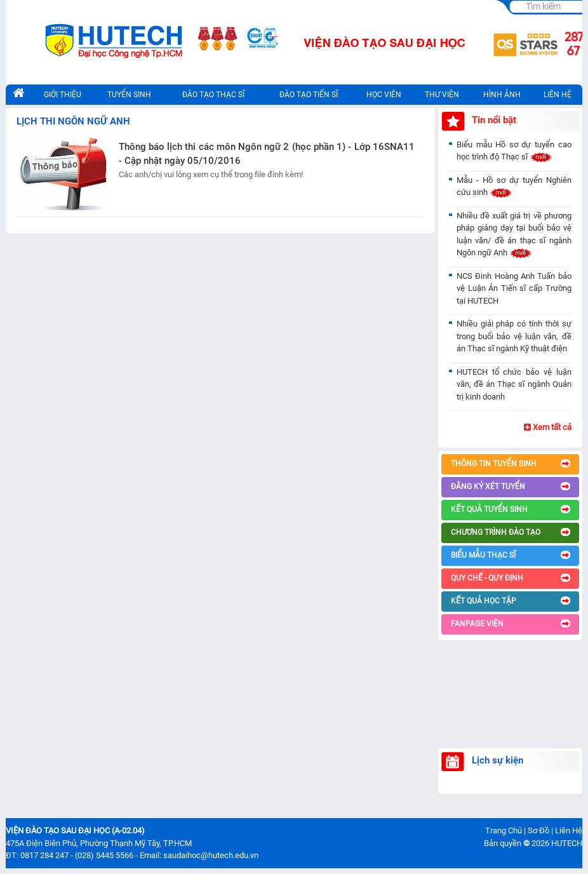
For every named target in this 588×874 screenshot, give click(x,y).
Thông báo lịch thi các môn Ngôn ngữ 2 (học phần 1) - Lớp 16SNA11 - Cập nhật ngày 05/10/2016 (267, 154)
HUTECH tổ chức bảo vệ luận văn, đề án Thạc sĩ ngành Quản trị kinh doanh (514, 384)
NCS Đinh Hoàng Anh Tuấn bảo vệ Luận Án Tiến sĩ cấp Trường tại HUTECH (514, 288)
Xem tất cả (548, 427)
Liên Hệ (569, 830)
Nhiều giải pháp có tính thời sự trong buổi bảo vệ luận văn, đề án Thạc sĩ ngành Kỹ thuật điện (514, 336)
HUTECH (567, 843)
